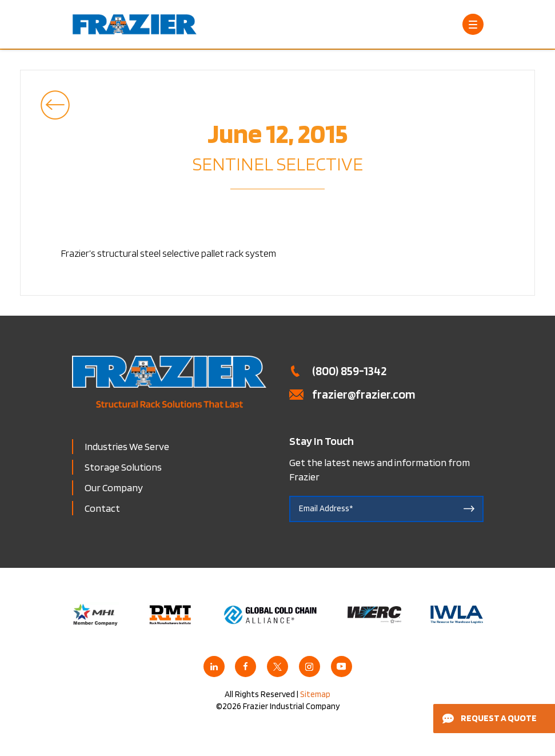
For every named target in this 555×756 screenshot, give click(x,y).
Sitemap (315, 694)
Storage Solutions (123, 467)
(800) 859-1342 (349, 371)
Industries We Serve (127, 446)
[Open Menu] (473, 24)
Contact (102, 508)
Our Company (114, 488)
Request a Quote (490, 718)
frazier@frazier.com (364, 394)
